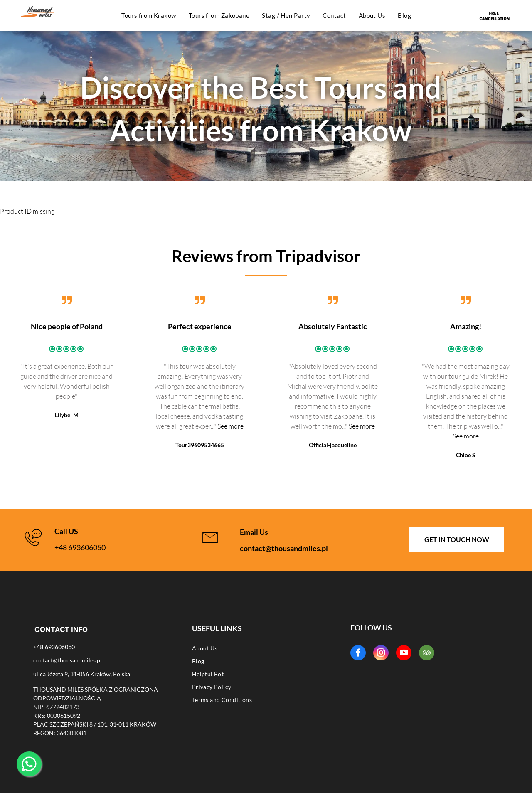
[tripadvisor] (427, 654)
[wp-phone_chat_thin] (33, 547)
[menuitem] (149, 16)
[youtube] (404, 654)
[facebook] (358, 654)
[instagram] (381, 654)
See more (230, 426)
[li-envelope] (210, 547)
